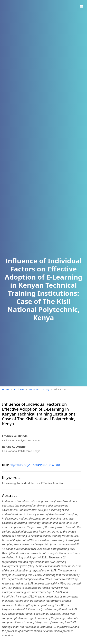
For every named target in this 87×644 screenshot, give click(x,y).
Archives (19, 389)
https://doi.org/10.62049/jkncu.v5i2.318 (35, 465)
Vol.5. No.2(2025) (39, 389)
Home (6, 389)
